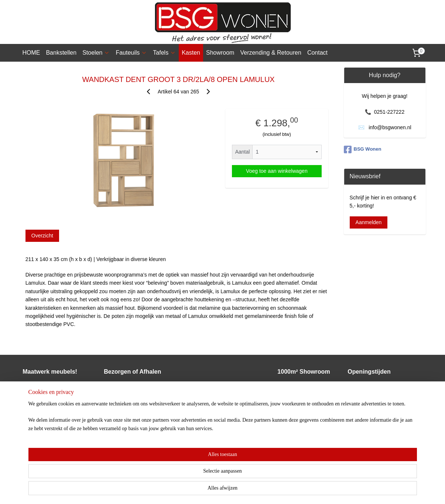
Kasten (191, 53)
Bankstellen (61, 53)
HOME (31, 53)
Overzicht (42, 236)
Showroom (220, 53)
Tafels (164, 53)
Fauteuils (131, 53)
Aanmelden (369, 222)
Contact (317, 53)
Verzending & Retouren (271, 53)
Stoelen (96, 53)
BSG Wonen (363, 150)
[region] (174, 479)
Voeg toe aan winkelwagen (277, 171)
